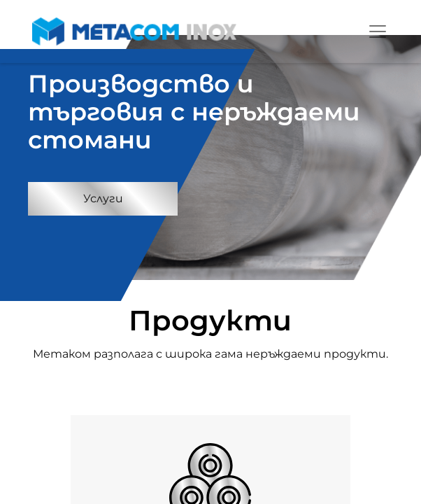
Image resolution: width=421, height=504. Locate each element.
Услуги (103, 198)
